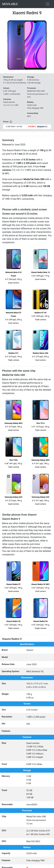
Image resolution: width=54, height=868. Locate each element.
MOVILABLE (10, 4)
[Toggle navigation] (48, 4)
